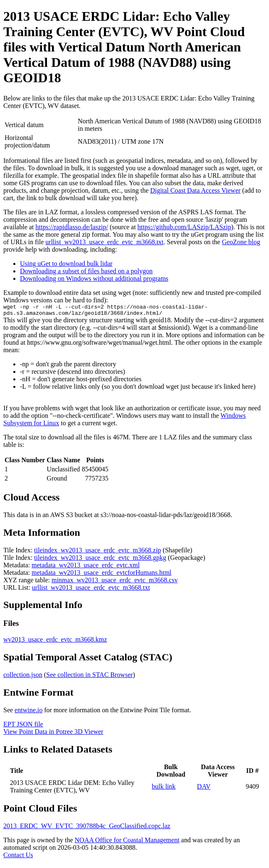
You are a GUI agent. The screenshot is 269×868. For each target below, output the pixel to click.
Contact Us (18, 857)
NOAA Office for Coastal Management (127, 842)
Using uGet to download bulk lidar (66, 264)
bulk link (164, 789)
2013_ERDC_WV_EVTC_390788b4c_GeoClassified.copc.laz (87, 828)
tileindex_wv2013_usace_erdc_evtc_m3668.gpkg (100, 560)
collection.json (23, 677)
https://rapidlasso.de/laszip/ (72, 227)
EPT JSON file (23, 727)
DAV (204, 789)
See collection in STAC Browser (89, 677)
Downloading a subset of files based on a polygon (86, 271)
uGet (197, 234)
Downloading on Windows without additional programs (94, 278)
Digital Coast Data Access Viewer (195, 190)
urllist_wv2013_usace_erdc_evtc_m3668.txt (104, 242)
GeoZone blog (241, 242)
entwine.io (28, 712)
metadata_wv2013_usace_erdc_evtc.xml (86, 568)
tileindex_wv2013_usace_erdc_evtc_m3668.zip (97, 553)
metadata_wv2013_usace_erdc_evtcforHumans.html (101, 575)
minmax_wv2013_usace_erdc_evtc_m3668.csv (115, 582)
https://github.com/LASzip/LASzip (184, 227)
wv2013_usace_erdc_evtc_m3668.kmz (55, 642)
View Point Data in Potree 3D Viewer (53, 734)
